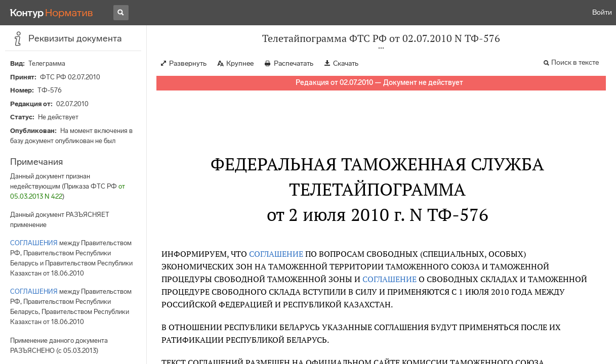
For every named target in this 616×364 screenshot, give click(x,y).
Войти (602, 12)
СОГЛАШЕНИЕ (276, 254)
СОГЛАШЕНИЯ (34, 243)
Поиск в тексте (575, 62)
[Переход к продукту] (52, 13)
